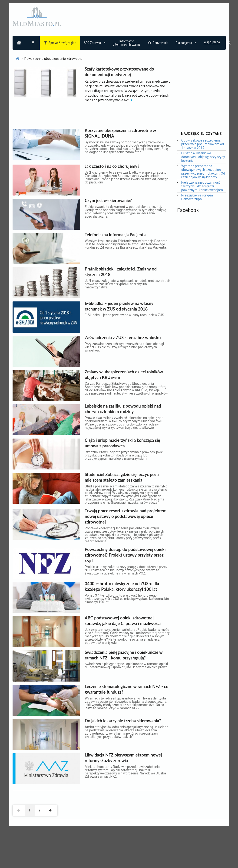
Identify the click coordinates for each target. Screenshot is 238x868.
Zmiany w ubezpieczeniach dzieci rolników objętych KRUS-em (124, 375)
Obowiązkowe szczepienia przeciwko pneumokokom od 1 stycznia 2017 (203, 144)
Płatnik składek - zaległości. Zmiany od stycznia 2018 (121, 272)
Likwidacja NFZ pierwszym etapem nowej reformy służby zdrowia (123, 758)
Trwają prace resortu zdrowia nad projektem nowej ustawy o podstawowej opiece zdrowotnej (126, 516)
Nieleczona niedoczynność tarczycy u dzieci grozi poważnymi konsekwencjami (202, 186)
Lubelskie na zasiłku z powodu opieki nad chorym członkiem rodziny (123, 409)
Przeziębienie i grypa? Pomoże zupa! (197, 197)
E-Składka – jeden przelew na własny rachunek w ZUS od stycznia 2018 (119, 306)
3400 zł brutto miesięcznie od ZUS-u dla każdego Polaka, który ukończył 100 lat (122, 586)
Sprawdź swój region (60, 43)
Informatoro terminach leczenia (127, 43)
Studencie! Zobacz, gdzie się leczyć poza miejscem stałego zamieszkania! (122, 477)
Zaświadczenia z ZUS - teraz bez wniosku (123, 338)
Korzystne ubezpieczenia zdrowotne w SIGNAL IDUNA (120, 133)
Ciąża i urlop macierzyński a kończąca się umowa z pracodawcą (122, 443)
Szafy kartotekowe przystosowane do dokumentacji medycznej (119, 72)
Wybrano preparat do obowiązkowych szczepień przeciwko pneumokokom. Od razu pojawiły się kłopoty (203, 172)
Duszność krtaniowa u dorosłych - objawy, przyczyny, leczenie (203, 157)
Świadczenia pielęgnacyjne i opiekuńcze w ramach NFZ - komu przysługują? (124, 655)
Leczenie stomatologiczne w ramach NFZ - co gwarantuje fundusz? (127, 689)
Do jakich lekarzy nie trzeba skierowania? (123, 721)
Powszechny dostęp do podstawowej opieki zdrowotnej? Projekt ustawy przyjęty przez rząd (125, 555)
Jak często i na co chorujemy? (112, 166)
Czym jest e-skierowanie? (108, 200)
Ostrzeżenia (158, 43)
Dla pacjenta (186, 43)
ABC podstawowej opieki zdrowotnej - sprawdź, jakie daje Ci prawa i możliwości (123, 621)
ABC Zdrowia (94, 43)
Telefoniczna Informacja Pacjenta (115, 235)
